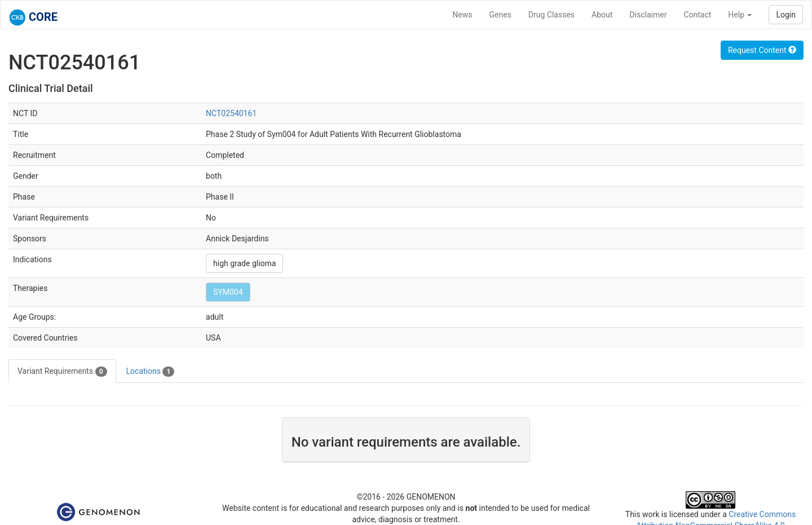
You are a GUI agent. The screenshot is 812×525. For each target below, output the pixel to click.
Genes (500, 15)
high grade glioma (244, 263)
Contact (697, 15)
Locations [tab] (151, 372)
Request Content (762, 50)
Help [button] (740, 15)
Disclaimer (648, 15)
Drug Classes (551, 15)
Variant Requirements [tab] (62, 372)
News (462, 15)
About (602, 15)
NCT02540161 (231, 113)
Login (786, 15)
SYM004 (228, 292)
